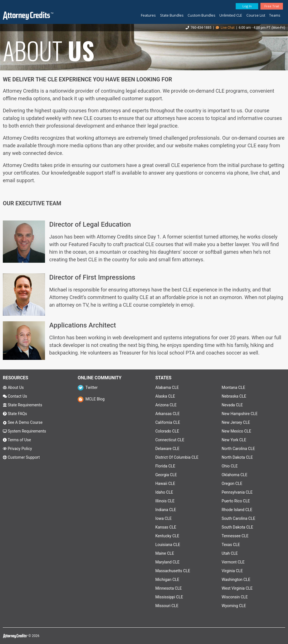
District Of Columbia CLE (177, 457)
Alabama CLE (167, 387)
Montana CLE (233, 387)
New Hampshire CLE (240, 414)
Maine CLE (165, 553)
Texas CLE (231, 545)
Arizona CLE (166, 405)
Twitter (88, 387)
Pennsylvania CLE (237, 492)
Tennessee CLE (235, 536)
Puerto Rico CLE (236, 501)
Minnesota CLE (168, 588)
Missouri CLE (167, 606)
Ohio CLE (230, 466)
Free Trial (272, 6)
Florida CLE (165, 466)
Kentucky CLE (167, 536)
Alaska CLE (165, 396)
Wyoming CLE (234, 606)
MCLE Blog (91, 399)
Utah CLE (230, 553)
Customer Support (21, 457)
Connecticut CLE (170, 440)
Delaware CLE (167, 449)
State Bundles (172, 15)
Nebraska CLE (234, 396)
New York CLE (234, 440)
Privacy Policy (17, 449)
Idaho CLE (164, 492)
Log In (247, 6)
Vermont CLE (233, 562)
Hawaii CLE (165, 483)
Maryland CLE (167, 562)
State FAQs (15, 414)
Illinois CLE (165, 501)
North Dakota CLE (237, 457)
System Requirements (24, 431)
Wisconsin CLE (235, 597)
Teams (275, 15)
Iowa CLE (163, 518)
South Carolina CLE (238, 518)
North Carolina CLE (238, 449)
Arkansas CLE (167, 414)
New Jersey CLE (236, 422)
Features (148, 15)
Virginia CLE (232, 571)
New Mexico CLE (236, 431)
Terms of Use (17, 440)
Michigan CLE (167, 580)
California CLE (168, 422)
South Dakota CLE (237, 527)
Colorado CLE (167, 431)
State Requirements (22, 405)
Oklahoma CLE (234, 475)
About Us (13, 387)
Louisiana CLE (168, 545)
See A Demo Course (23, 422)
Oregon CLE (232, 483)
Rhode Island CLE (237, 510)
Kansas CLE (166, 527)
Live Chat (225, 28)
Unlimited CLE (231, 15)
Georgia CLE (166, 475)
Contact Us (15, 396)
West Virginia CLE (237, 588)
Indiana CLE (166, 510)
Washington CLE (236, 580)
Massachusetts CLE (173, 571)
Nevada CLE (232, 405)
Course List (256, 15)
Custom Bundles (202, 15)
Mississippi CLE (169, 597)
